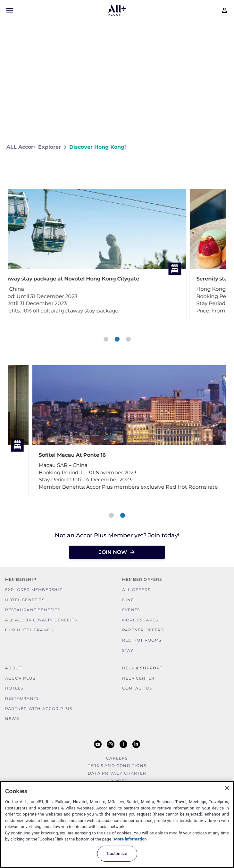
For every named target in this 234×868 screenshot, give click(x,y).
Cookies (117, 781)
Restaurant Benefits (33, 610)
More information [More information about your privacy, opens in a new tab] (130, 839)
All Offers (136, 590)
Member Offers (142, 579)
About (13, 668)
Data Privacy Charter (117, 773)
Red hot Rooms (142, 640)
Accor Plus (20, 678)
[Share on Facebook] (221, 166)
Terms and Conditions (117, 765)
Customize (117, 853)
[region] (117, 825)
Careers (117, 758)
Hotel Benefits (25, 600)
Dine (128, 600)
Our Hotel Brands (29, 630)
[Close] (227, 788)
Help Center (138, 678)
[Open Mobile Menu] (10, 10)
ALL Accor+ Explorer (34, 147)
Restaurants (22, 698)
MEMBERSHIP (21, 579)
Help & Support (142, 668)
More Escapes (140, 620)
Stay (128, 650)
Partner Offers (143, 630)
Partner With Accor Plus (39, 709)
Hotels (14, 688)
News (12, 718)
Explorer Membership (34, 590)
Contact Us (137, 688)
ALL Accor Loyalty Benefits (41, 620)
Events (131, 610)
